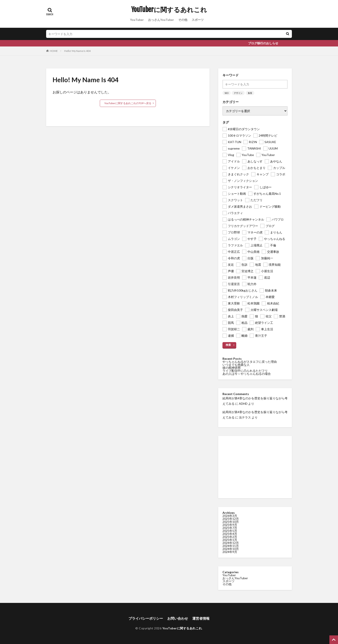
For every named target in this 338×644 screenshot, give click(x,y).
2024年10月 (231, 549)
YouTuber (137, 20)
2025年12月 (231, 519)
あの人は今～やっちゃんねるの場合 (247, 374)
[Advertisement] (255, 467)
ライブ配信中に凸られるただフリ (245, 371)
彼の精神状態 (232, 368)
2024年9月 (230, 552)
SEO (227, 93)
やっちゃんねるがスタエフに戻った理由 (250, 362)
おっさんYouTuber (161, 20)
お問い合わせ (178, 618)
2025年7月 (230, 528)
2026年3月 (230, 516)
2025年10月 (231, 522)
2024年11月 (231, 546)
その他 (183, 20)
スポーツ (198, 20)
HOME (54, 51)
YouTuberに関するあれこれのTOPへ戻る (128, 103)
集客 (250, 93)
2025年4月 (230, 534)
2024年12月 (231, 543)
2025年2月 (230, 537)
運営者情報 (201, 618)
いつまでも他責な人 (236, 365)
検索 (228, 345)
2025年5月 (230, 531)
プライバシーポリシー (146, 618)
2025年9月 (230, 525)
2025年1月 (230, 540)
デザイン (238, 93)
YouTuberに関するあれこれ (169, 10)
